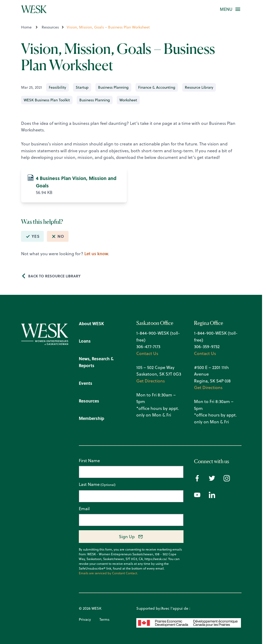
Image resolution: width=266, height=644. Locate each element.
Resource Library (199, 87)
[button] (226, 9)
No (58, 236)
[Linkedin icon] (212, 496)
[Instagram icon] (227, 480)
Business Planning (113, 87)
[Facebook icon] (197, 480)
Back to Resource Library (54, 276)
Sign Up (127, 537)
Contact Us (147, 353)
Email (84, 509)
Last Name (89, 485)
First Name (89, 461)
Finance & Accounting (157, 87)
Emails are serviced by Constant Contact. (108, 573)
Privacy (85, 619)
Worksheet (128, 100)
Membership (91, 418)
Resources (50, 27)
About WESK (91, 323)
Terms (104, 619)
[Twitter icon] (212, 480)
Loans (85, 341)
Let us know (96, 254)
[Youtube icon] (197, 496)
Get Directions (151, 381)
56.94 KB (74, 185)
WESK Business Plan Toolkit (47, 100)
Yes (32, 236)
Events (86, 383)
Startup (82, 87)
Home (26, 27)
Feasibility (57, 87)
